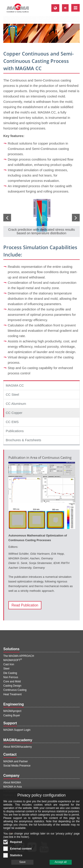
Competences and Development (22, 791)
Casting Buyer (12, 715)
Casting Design (12, 686)
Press (7, 804)
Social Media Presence (17, 766)
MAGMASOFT (13, 660)
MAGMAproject (12, 711)
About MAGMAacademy (18, 747)
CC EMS (12, 422)
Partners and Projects (16, 795)
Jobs (6, 812)
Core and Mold (12, 681)
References (10, 800)
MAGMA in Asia (13, 787)
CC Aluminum (16, 404)
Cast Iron (9, 664)
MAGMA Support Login (17, 730)
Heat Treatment (13, 694)
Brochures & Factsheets (23, 440)
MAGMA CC (15, 385)
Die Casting (10, 673)
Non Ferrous (11, 677)
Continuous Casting (15, 690)
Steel (6, 669)
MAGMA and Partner (16, 761)
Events (7, 808)
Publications (15, 431)
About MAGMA (12, 783)
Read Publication (25, 605)
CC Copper (14, 413)
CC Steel (12, 394)
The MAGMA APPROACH (19, 656)
